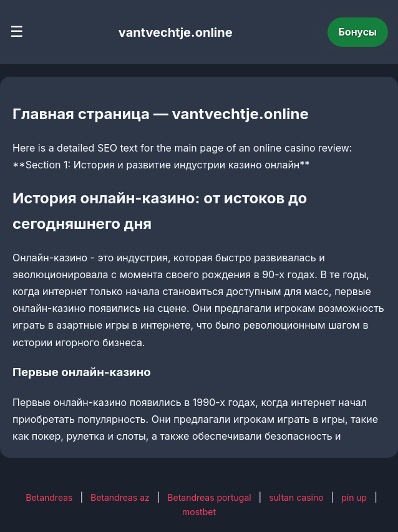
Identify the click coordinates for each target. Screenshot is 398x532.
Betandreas (49, 497)
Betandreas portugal (209, 497)
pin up (354, 497)
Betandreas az (120, 497)
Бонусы (358, 32)
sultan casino (296, 497)
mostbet (199, 512)
